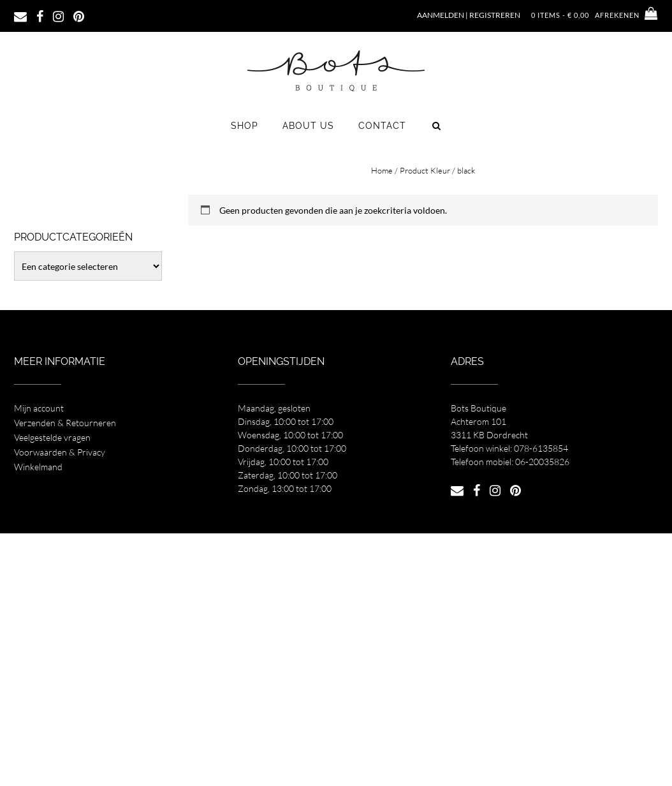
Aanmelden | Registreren (469, 15)
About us (308, 126)
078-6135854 (541, 448)
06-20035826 (542, 462)
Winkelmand (38, 467)
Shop (245, 126)
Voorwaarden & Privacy (60, 452)
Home (382, 170)
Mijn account (39, 408)
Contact (382, 126)
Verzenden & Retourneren (65, 423)
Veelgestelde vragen (52, 437)
